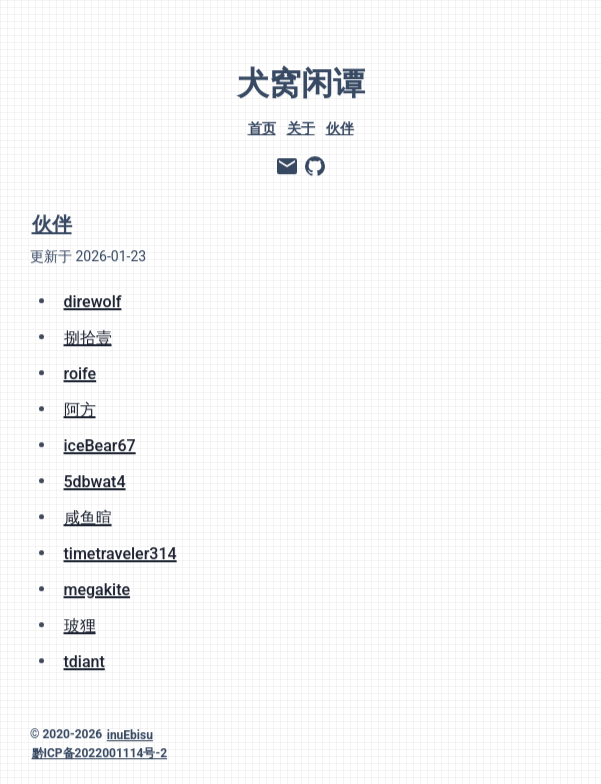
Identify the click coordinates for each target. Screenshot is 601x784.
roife (80, 371)
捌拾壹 (88, 335)
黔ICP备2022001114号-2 (100, 751)
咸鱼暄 (88, 515)
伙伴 (340, 126)
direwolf (93, 299)
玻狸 (80, 623)
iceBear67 (100, 443)
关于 (301, 126)
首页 (262, 126)
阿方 (80, 407)
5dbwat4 (95, 479)
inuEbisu (130, 733)
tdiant (84, 659)
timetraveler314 (120, 551)
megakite (97, 587)
